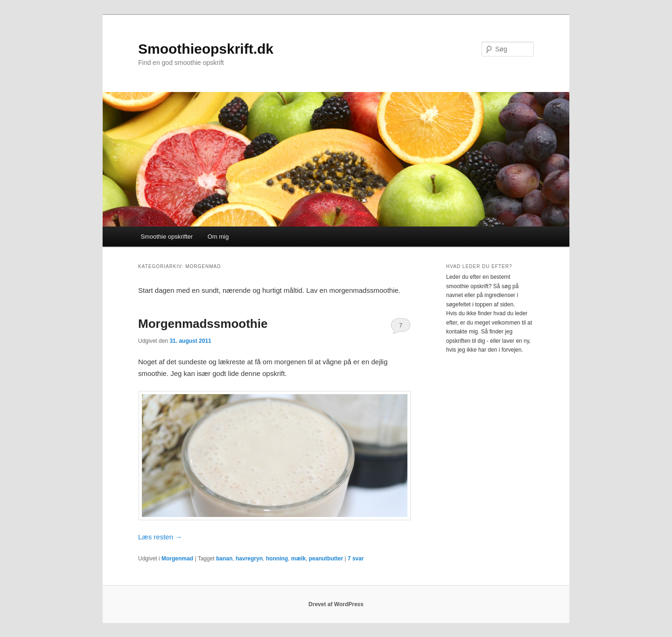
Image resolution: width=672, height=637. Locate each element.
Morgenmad (177, 559)
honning (277, 559)
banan (224, 559)
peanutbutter (326, 559)
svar (356, 559)
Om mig (218, 237)
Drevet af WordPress (336, 604)
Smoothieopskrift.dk (206, 49)
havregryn (249, 559)
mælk (298, 559)
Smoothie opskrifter (167, 237)
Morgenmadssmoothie (203, 324)
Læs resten (160, 537)
